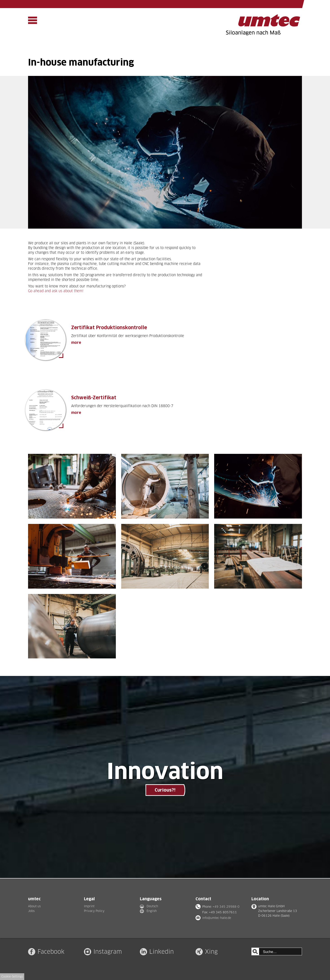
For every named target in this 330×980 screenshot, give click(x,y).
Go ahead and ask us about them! (56, 291)
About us (34, 906)
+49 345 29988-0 (226, 907)
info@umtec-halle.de (217, 918)
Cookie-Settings (12, 977)
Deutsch (152, 906)
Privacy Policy (94, 911)
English (152, 911)
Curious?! (165, 790)
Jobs (31, 911)
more (76, 342)
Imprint (89, 906)
